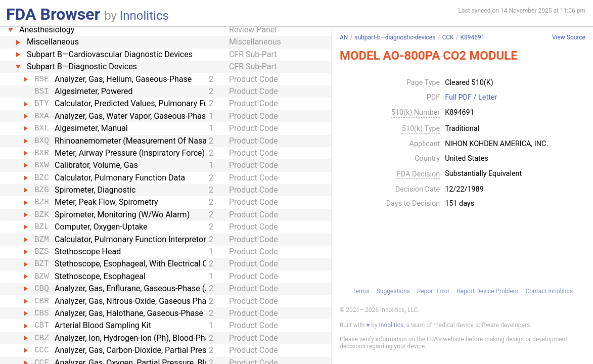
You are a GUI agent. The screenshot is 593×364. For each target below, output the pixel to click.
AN (344, 37)
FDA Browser (53, 14)
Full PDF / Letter (471, 98)
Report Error (433, 291)
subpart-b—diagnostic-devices (395, 37)
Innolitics (144, 16)
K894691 (472, 37)
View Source (569, 38)
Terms (361, 291)
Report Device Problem (487, 291)
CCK (448, 37)
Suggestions (393, 291)
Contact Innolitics (549, 291)
